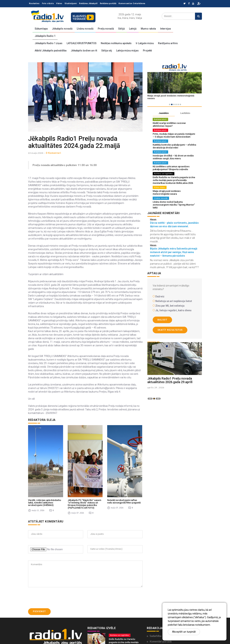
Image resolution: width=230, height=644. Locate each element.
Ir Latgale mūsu (145, 43)
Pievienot (39, 574)
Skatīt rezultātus (170, 330)
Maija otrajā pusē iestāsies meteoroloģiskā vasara (167, 192)
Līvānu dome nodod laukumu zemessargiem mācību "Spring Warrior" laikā (174, 205)
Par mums (155, 626)
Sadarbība (156, 599)
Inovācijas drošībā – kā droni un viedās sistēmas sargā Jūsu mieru (173, 157)
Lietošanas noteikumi (162, 632)
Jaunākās (164, 113)
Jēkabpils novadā (62, 29)
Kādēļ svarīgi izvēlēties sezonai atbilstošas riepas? (169, 124)
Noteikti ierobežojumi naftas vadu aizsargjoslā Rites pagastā (124, 464)
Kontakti (155, 621)
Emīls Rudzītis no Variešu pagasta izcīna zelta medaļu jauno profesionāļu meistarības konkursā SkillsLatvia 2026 (174, 180)
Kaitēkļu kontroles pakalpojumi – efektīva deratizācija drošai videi (174, 146)
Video (59, 3)
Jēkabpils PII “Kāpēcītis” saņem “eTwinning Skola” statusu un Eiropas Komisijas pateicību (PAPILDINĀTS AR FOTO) (84, 467)
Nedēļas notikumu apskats (116, 43)
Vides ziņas (160, 187)
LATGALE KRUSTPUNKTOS (82, 43)
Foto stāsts (48, 3)
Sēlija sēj (107, 51)
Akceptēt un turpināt (184, 632)
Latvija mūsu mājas (127, 51)
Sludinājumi (71, 3)
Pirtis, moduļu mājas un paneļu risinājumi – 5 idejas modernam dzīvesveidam (174, 135)
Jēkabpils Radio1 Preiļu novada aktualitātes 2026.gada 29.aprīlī (170, 380)
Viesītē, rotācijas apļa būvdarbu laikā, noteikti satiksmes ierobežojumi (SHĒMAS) (45, 466)
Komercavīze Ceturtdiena (132, 3)
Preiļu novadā (106, 29)
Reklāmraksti (160, 119)
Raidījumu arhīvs (168, 43)
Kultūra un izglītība (164, 174)
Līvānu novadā (85, 29)
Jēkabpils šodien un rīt (84, 51)
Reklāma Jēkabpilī (88, 3)
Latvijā (133, 29)
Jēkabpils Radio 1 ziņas (49, 43)
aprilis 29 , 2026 (156, 387)
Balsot (162, 320)
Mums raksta (148, 29)
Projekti (147, 51)
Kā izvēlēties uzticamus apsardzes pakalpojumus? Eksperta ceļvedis (171, 168)
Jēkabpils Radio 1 (45, 36)
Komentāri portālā (161, 604)
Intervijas (166, 29)
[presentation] (55, 561)
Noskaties (34, 3)
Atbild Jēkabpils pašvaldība (51, 51)
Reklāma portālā (108, 3)
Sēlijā (121, 29)
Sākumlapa (41, 29)
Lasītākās (185, 113)
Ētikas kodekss (158, 615)
